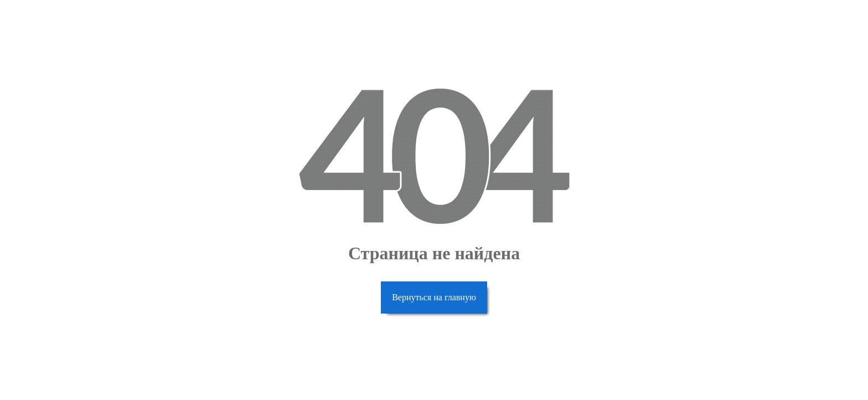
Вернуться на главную (434, 297)
